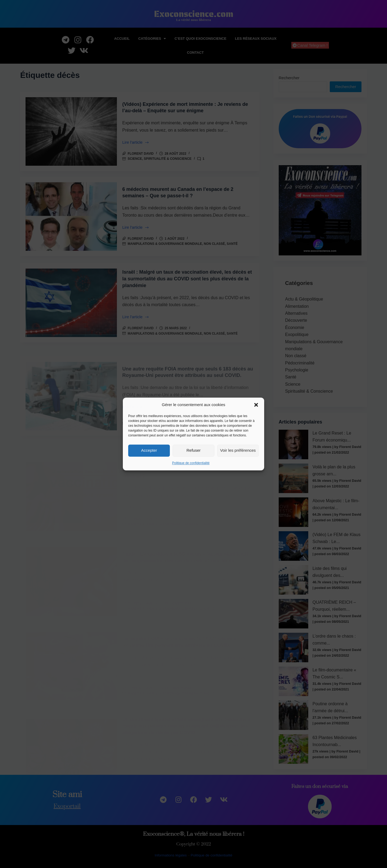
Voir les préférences (238, 451)
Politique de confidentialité (191, 463)
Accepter (149, 451)
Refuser (194, 451)
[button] (256, 405)
